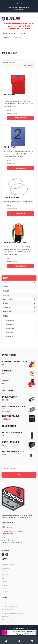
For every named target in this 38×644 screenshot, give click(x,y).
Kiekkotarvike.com (10, 33)
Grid (24, 65)
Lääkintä (19, 304)
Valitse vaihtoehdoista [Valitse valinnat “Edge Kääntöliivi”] (20, 118)
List (31, 65)
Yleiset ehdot (6, 617)
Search (19, 475)
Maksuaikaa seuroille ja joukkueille (12, 613)
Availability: (10, 113)
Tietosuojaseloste (7, 620)
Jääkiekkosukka (10, 333)
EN (21, 3)
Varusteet (19, 291)
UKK (16, 7)
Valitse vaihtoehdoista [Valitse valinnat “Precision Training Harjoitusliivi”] (20, 266)
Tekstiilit (6, 38)
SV (17, 3)
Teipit (19, 283)
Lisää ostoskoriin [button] (20, 213)
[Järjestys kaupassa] (12, 62)
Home (23, 33)
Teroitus (19, 287)
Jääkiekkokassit (10, 328)
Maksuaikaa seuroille (19, 10)
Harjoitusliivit (10, 320)
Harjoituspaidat (10, 324)
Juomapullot (19, 308)
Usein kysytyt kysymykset (10, 606)
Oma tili (11, 7)
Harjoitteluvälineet (19, 299)
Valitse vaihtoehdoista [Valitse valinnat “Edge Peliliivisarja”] (20, 168)
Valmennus (19, 295)
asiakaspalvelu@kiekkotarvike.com (13, 531)
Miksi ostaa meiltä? (24, 7)
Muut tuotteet (19, 312)
